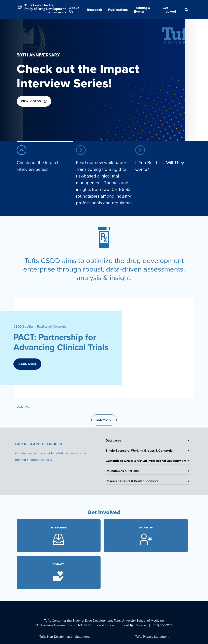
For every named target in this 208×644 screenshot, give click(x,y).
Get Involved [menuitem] (169, 10)
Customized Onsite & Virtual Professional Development (147, 461)
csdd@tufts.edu (135, 625)
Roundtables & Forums (147, 472)
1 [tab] (101, 139)
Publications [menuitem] (118, 10)
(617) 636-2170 (163, 625)
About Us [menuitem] (74, 10)
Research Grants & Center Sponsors (147, 482)
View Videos (34, 103)
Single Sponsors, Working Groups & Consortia (147, 451)
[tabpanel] (104, 80)
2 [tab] (107, 139)
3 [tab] (113, 139)
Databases (147, 441)
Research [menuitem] (94, 10)
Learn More (27, 366)
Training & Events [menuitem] (142, 10)
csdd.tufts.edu (107, 625)
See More (104, 420)
